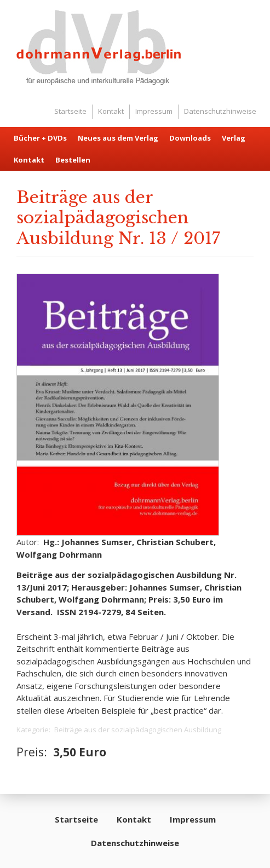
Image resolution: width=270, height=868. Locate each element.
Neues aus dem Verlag (118, 138)
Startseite (70, 111)
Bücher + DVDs (40, 138)
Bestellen (73, 160)
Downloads (190, 138)
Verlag (234, 138)
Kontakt (111, 111)
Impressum (154, 111)
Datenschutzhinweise (220, 111)
